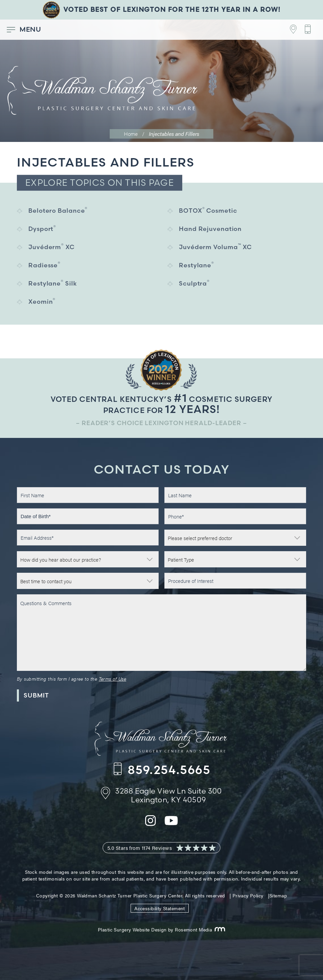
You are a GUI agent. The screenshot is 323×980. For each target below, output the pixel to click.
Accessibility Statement (160, 908)
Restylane (196, 265)
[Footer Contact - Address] (290, 29)
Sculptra (194, 283)
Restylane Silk (53, 283)
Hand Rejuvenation (210, 229)
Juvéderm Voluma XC (215, 247)
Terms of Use (113, 679)
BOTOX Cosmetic (208, 210)
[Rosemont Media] (219, 929)
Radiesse (44, 265)
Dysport (42, 228)
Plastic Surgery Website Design (132, 929)
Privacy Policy (248, 895)
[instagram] (151, 824)
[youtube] (171, 824)
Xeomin (42, 301)
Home (131, 134)
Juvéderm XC (51, 247)
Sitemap (278, 895)
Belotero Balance (58, 210)
